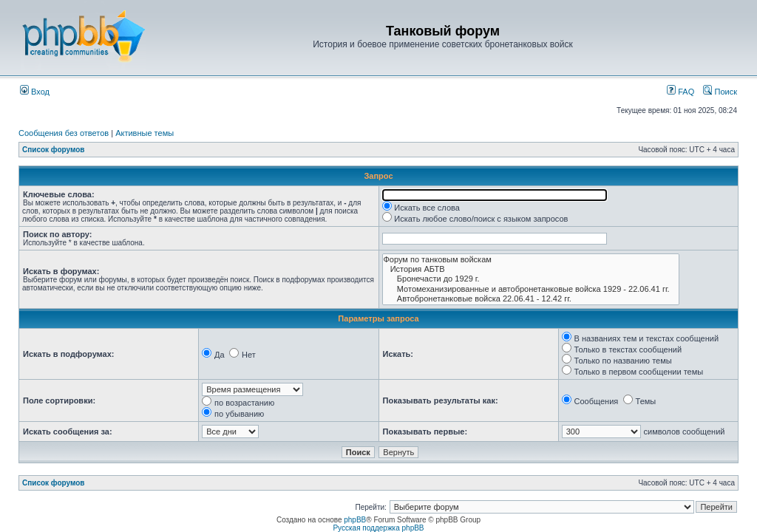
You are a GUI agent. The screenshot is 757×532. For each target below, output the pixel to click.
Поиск (720, 92)
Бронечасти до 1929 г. (531, 279)
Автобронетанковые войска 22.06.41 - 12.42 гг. (531, 299)
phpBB (355, 520)
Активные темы (145, 133)
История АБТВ (531, 269)
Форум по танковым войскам (531, 260)
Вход (35, 92)
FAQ (680, 92)
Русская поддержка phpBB (378, 528)
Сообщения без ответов (64, 133)
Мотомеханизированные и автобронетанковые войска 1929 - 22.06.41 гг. (531, 289)
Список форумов (54, 150)
